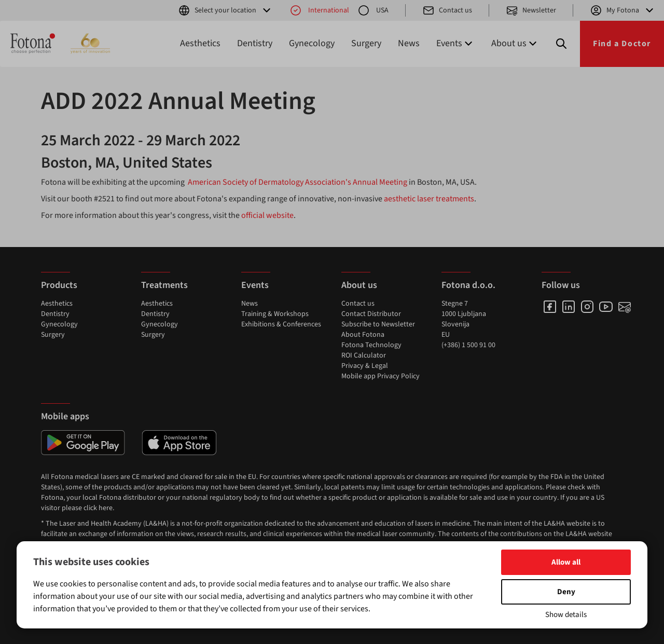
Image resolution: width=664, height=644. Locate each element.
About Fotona (363, 335)
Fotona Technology (371, 345)
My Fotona (623, 10)
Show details (566, 615)
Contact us (447, 10)
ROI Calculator (364, 355)
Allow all (566, 562)
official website (267, 215)
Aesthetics (200, 43)
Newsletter (531, 10)
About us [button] (515, 43)
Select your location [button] (225, 10)
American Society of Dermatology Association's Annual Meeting (298, 182)
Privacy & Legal (365, 366)
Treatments (164, 285)
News (409, 43)
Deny (566, 592)
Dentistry (255, 43)
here (106, 508)
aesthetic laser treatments (429, 199)
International (319, 10)
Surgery (366, 43)
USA (373, 10)
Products (59, 285)
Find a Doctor (622, 44)
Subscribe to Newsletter (378, 324)
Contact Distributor (371, 314)
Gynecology (312, 43)
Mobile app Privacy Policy (381, 376)
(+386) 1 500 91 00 (468, 345)
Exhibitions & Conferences (281, 324)
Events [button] (455, 43)
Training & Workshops (275, 314)
